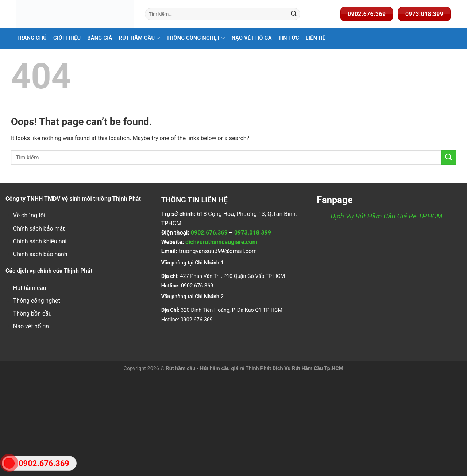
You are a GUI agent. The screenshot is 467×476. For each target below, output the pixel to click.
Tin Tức (289, 38)
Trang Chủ (32, 38)
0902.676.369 (209, 233)
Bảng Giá (100, 38)
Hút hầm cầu (30, 288)
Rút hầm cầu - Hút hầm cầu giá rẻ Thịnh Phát (218, 369)
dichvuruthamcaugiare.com (221, 242)
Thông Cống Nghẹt (196, 38)
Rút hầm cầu (139, 38)
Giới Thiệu (67, 38)
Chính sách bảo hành (40, 254)
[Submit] (294, 14)
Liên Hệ (316, 38)
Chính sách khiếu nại (40, 241)
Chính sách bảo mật (39, 229)
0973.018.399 (253, 233)
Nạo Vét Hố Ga (252, 38)
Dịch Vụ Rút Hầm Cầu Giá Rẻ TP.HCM (386, 216)
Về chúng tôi (29, 215)
